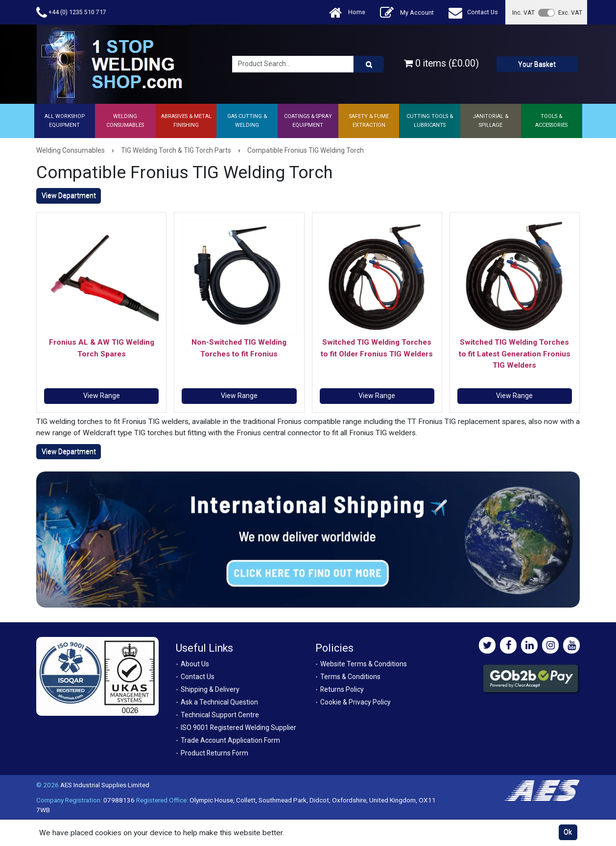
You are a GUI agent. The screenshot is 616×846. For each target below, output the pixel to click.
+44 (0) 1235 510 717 (71, 12)
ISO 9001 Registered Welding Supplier (238, 728)
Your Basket (537, 64)
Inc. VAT (523, 12)
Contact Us (473, 12)
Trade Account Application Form (230, 740)
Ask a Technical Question (219, 702)
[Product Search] (369, 64)
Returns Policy (342, 689)
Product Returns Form (214, 753)
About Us (195, 664)
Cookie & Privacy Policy (355, 702)
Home (347, 12)
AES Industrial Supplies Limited (105, 785)
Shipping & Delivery (210, 689)
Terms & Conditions (350, 677)
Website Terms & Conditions (364, 664)
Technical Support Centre (220, 715)
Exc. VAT (570, 12)
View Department (69, 195)
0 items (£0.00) (441, 63)
